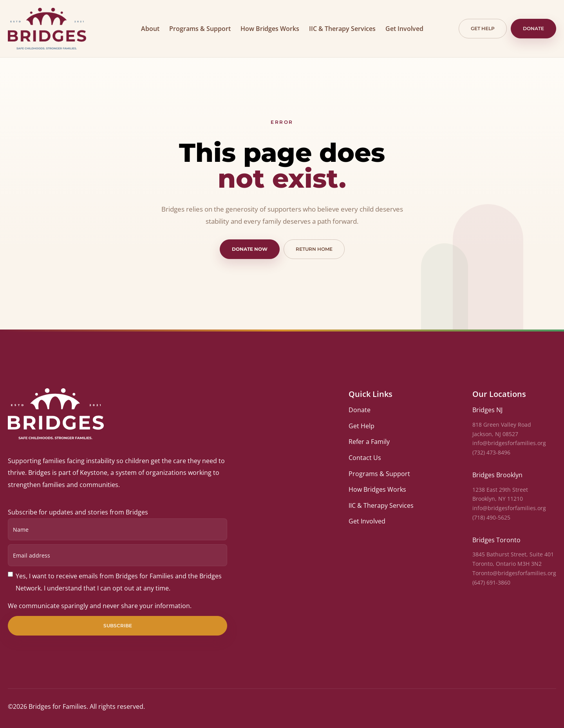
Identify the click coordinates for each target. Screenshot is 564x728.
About (150, 29)
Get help (483, 28)
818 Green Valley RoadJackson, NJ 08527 (502, 429)
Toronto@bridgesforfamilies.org (514, 573)
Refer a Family (369, 442)
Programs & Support (200, 29)
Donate (533, 28)
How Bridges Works (270, 29)
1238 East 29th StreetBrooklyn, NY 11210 (500, 494)
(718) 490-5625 (491, 517)
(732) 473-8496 (491, 452)
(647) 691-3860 (491, 582)
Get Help (362, 426)
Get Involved (404, 29)
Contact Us (365, 458)
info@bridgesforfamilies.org (509, 443)
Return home (314, 249)
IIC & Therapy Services (342, 29)
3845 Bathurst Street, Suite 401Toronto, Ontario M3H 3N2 (513, 559)
